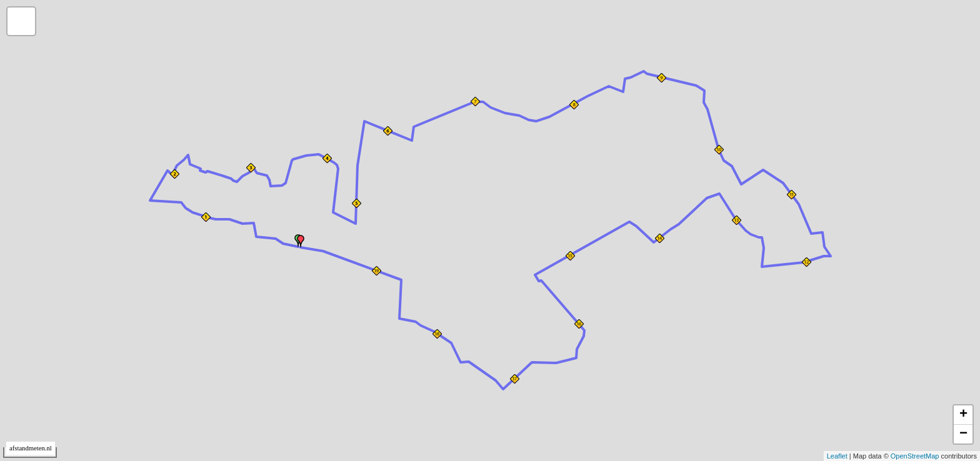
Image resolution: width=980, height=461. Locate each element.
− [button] (963, 434)
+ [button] (963, 415)
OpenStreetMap (915, 456)
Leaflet (837, 456)
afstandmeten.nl (31, 448)
